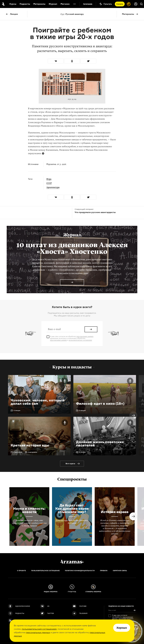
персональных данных (38, 632)
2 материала (32, 452)
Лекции (14, 14)
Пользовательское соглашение (45, 571)
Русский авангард (72, 14)
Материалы (128, 14)
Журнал (53, 4)
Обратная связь (120, 571)
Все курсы (70, 463)
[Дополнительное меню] (75, 4)
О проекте (21, 571)
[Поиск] (141, 4)
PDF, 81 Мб (72, 99)
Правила (104, 571)
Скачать (120, 4)
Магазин (65, 4)
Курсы (13, 4)
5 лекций (82, 410)
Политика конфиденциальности (80, 571)
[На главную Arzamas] (3, 4)
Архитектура (53, 187)
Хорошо (122, 628)
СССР (49, 183)
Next (133, 415)
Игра (49, 179)
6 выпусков (18, 452)
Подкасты (25, 4)
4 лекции (17, 410)
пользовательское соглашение (80, 340)
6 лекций (82, 452)
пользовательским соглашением (39, 629)
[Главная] (72, 562)
